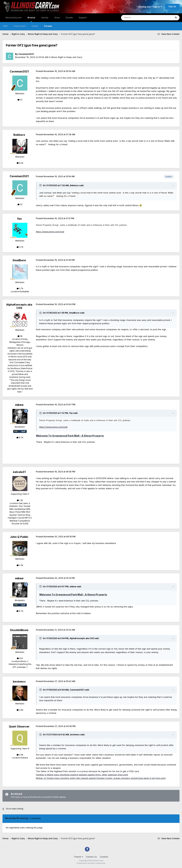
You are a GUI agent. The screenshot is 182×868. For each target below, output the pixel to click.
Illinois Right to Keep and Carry (67, 57)
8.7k (20, 438)
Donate (69, 18)
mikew (19, 405)
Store (57, 18)
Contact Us (91, 857)
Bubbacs (19, 135)
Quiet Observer (19, 726)
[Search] (139, 18)
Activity (45, 18)
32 (20, 100)
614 (20, 658)
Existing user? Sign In (150, 7)
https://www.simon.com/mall (50, 232)
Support (83, 18)
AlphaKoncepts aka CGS (19, 306)
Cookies (104, 857)
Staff (5, 26)
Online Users (20, 26)
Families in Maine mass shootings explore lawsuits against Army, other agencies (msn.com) (82, 775)
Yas (19, 219)
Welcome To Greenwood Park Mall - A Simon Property (70, 436)
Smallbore (19, 260)
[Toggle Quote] (41, 185)
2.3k (20, 565)
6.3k (20, 163)
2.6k (20, 710)
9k (20, 336)
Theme (78, 857)
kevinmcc (19, 682)
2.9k (20, 755)
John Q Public (19, 537)
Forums (48, 26)
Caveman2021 (26, 54)
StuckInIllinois (19, 630)
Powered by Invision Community (91, 863)
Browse (31, 19)
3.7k (20, 247)
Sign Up (172, 6)
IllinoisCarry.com (14, 18)
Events (35, 26)
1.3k (20, 500)
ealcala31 (19, 472)
